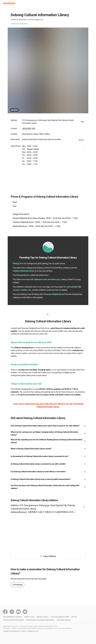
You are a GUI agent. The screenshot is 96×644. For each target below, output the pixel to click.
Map (82, 122)
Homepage (18, 585)
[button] (9, 4)
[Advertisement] (48, 181)
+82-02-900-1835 (29, 128)
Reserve (81, 140)
